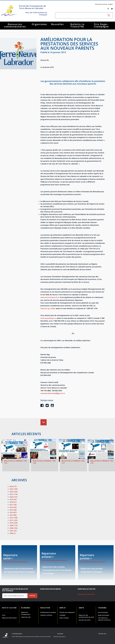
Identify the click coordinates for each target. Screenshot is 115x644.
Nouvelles (57, 24)
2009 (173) (14, 525)
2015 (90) (13, 510)
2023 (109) (14, 489)
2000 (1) (13, 533)
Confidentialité (17, 634)
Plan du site (102, 634)
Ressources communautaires (15, 25)
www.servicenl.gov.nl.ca (50, 297)
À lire (4, 615)
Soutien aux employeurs (67, 612)
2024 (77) (13, 486)
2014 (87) (13, 512)
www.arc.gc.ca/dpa (48, 308)
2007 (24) (13, 531)
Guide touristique (103, 615)
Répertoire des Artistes (9, 618)
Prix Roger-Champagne (101, 25)
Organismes (39, 24)
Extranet (60, 634)
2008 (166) (14, 528)
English (110, 4)
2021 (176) (14, 494)
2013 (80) (13, 515)
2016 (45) (13, 507)
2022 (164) (14, 492)
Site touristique (103, 612)
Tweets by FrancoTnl (86, 594)
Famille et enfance (46, 615)
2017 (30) (13, 505)
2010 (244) (14, 523)
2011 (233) (14, 520)
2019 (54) (13, 499)
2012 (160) (14, 518)
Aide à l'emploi (64, 618)
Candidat (62, 615)
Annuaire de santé (85, 620)
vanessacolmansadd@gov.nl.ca (53, 393)
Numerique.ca (62, 637)
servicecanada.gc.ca (48, 318)
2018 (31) (13, 502)
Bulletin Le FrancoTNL (78, 25)
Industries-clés (26, 617)
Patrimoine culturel (101, 4)
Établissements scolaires (48, 612)
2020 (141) (14, 497)
